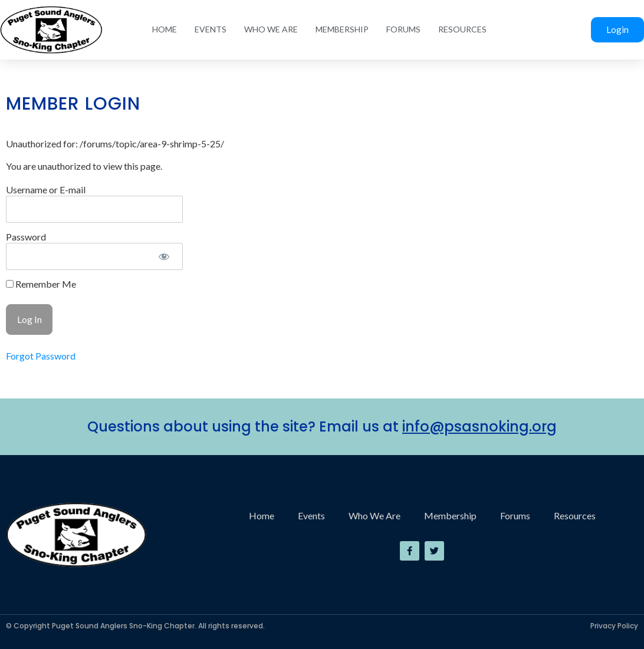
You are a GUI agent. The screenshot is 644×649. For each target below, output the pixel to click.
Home (165, 29)
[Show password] (164, 256)
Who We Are (271, 29)
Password (26, 237)
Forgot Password (41, 356)
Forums (403, 29)
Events (211, 29)
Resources (462, 29)
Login (617, 29)
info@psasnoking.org (479, 426)
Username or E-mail (46, 190)
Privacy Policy (614, 626)
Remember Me (41, 284)
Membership (342, 29)
